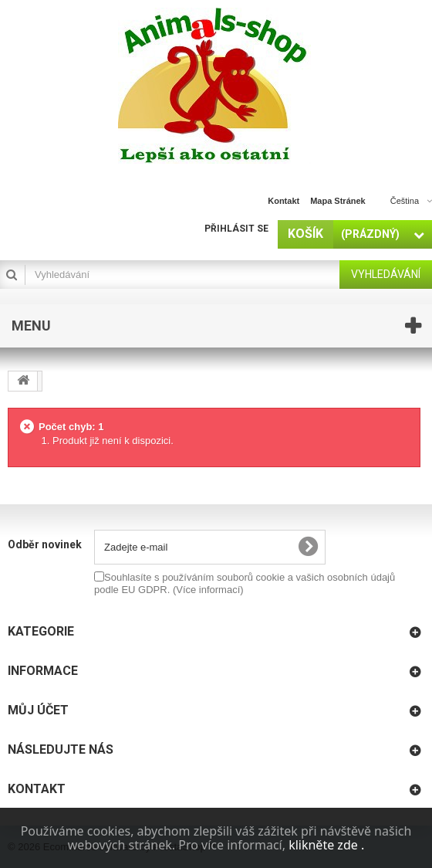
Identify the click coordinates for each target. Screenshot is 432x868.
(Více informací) (208, 590)
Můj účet (38, 710)
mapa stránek (338, 201)
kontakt (283, 201)
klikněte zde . (326, 845)
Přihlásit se (236, 229)
